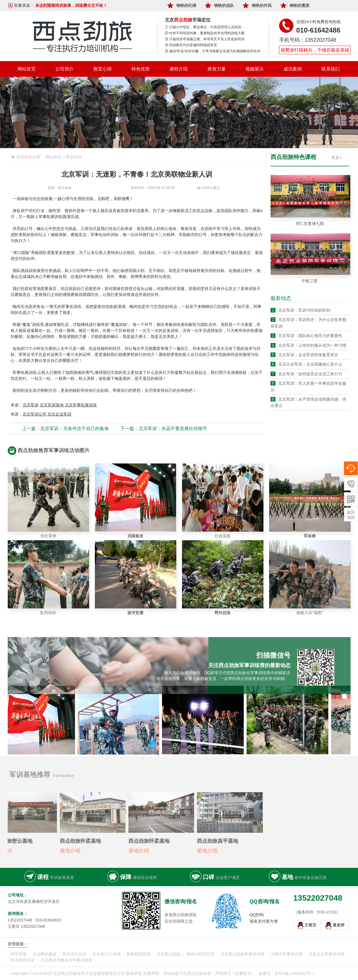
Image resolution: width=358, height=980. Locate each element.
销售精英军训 (139, 954)
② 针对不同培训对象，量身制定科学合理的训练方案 (205, 33)
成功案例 (293, 69)
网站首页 (27, 69)
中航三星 (310, 281)
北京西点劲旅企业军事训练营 (67, 960)
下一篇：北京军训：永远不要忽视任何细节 (164, 429)
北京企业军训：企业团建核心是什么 (310, 364)
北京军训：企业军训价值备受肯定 (308, 355)
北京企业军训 (59, 414)
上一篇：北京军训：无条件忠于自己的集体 (65, 429)
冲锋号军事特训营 (287, 954)
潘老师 (339, 925)
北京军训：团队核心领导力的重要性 (310, 336)
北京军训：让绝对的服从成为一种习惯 (312, 345)
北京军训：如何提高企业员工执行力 (310, 374)
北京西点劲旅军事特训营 (243, 954)
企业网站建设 (45, 954)
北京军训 (31, 405)
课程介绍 (179, 69)
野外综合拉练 (75, 954)
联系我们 (331, 69)
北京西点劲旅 (169, 954)
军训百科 (74, 157)
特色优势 (141, 69)
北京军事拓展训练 (81, 405)
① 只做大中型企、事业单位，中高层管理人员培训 (203, 27)
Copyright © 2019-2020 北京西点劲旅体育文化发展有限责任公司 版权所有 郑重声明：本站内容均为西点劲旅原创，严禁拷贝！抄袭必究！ (133, 973)
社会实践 (223, 536)
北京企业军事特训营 (327, 954)
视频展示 (255, 69)
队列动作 (48, 613)
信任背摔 (48, 536)
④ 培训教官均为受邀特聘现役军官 (191, 45)
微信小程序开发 (201, 954)
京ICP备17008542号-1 (295, 973)
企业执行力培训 (107, 954)
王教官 (311, 925)
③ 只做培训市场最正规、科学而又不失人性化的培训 (205, 39)
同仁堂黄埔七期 (310, 223)
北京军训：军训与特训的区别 (304, 310)
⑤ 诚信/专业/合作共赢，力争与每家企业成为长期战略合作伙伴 (213, 51)
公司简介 (65, 69)
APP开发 (19, 954)
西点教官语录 (23, 960)
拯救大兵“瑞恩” (310, 613)
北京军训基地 (52, 405)
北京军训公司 (35, 414)
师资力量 (217, 69)
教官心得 (103, 69)
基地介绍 (52, 851)
